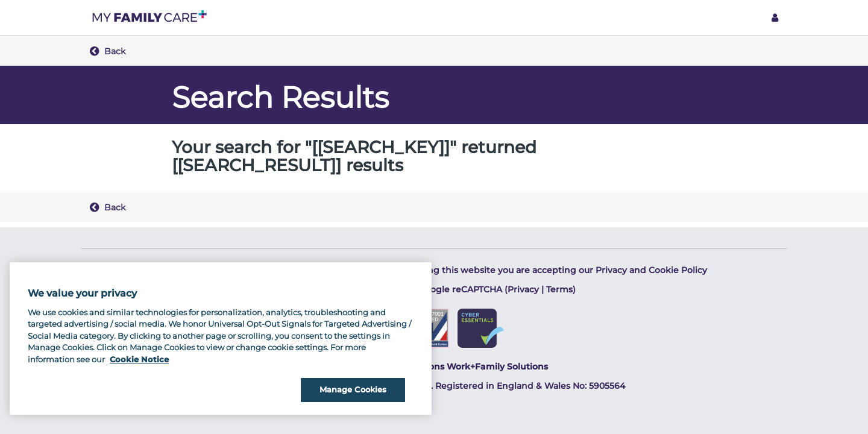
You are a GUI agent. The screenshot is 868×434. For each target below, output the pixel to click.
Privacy (523, 289)
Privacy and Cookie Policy (651, 270)
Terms (559, 289)
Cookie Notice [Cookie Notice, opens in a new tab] (139, 359)
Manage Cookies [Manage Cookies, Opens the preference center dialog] (353, 389)
